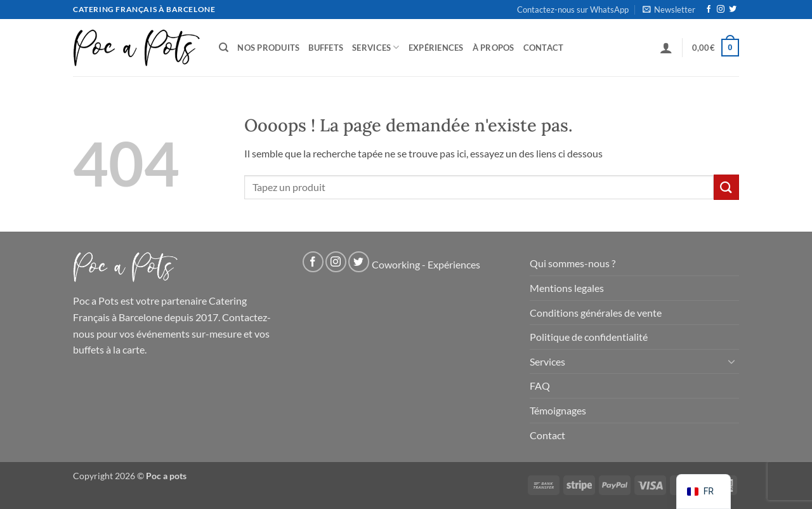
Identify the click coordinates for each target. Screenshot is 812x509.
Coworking (396, 265)
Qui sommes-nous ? (573, 263)
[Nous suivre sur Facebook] (709, 10)
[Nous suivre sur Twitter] (733, 10)
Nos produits (268, 48)
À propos (494, 48)
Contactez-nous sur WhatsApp (573, 10)
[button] (669, 10)
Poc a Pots (96, 301)
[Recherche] (224, 48)
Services (376, 47)
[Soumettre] (726, 187)
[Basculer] (731, 361)
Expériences (436, 48)
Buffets (326, 48)
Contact (544, 48)
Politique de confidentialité (589, 337)
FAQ (540, 386)
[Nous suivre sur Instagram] (721, 10)
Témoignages (558, 410)
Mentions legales (567, 288)
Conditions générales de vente (596, 313)
